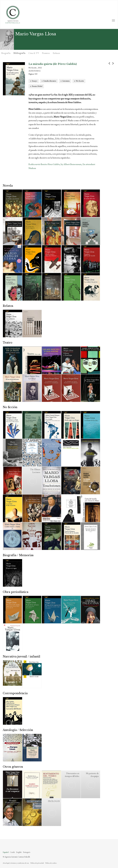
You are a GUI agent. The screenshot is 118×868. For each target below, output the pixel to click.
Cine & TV (34, 53)
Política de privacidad (37, 863)
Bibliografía (19, 53)
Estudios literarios (50, 81)
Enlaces (56, 53)
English (19, 852)
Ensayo (35, 81)
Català (12, 852)
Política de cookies (51, 863)
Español (6, 852)
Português (27, 852)
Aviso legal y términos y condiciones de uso (16, 863)
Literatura (66, 81)
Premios (46, 53)
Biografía (6, 53)
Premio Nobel (37, 86)
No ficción (80, 81)
